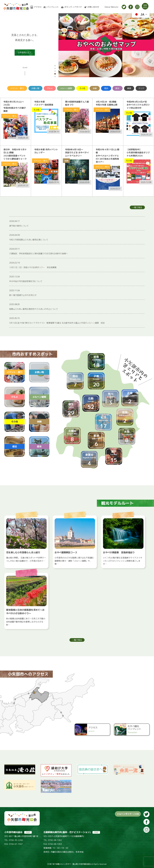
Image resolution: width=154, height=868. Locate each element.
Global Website (112, 7)
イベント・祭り (17, 88)
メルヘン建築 (66, 88)
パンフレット (53, 7)
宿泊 (106, 88)
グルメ (50, 88)
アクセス (38, 7)
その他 (82, 88)
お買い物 (35, 88)
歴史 (117, 88)
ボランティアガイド (73, 7)
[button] (55, 66)
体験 (95, 88)
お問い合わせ (93, 7)
